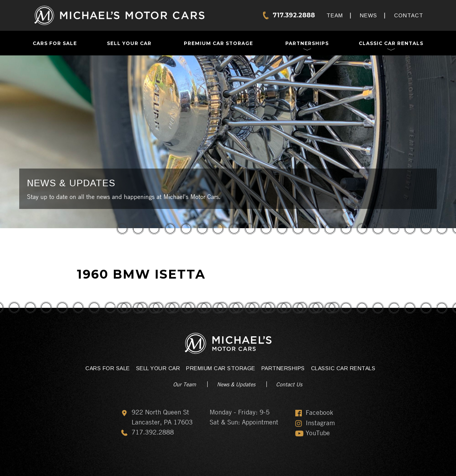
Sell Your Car (129, 43)
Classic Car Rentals (391, 43)
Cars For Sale (55, 43)
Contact (409, 15)
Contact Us (289, 384)
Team (335, 15)
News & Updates (236, 384)
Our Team (185, 384)
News (369, 15)
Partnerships (307, 43)
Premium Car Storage (218, 43)
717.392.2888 (294, 15)
